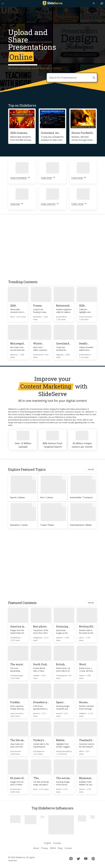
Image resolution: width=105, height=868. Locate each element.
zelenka (37, 675)
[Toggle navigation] (3, 3)
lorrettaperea (62, 675)
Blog (60, 848)
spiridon (60, 638)
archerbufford (85, 355)
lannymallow (61, 317)
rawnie (82, 675)
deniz (13, 317)
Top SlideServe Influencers (52, 808)
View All (91, 469)
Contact (68, 848)
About (36, 848)
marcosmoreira (86, 317)
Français (57, 843)
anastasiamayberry (64, 751)
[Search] (94, 3)
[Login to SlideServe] (102, 3)
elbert (82, 751)
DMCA (53, 848)
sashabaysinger (17, 675)
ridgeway (60, 355)
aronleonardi (16, 789)
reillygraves (38, 638)
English (48, 843)
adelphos (83, 713)
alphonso (14, 355)
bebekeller (38, 317)
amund (59, 713)
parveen (37, 713)
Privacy (45, 848)
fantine (82, 789)
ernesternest (39, 355)
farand (59, 789)
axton (82, 638)
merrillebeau (16, 638)
